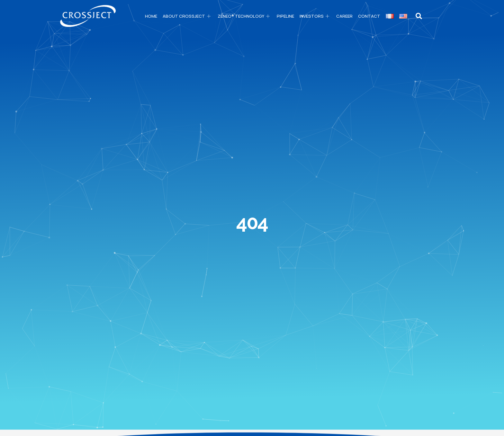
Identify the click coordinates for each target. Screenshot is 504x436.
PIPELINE (285, 16)
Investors (315, 16)
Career (344, 16)
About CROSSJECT (187, 16)
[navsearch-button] (419, 16)
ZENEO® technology (244, 16)
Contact (369, 16)
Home (151, 16)
